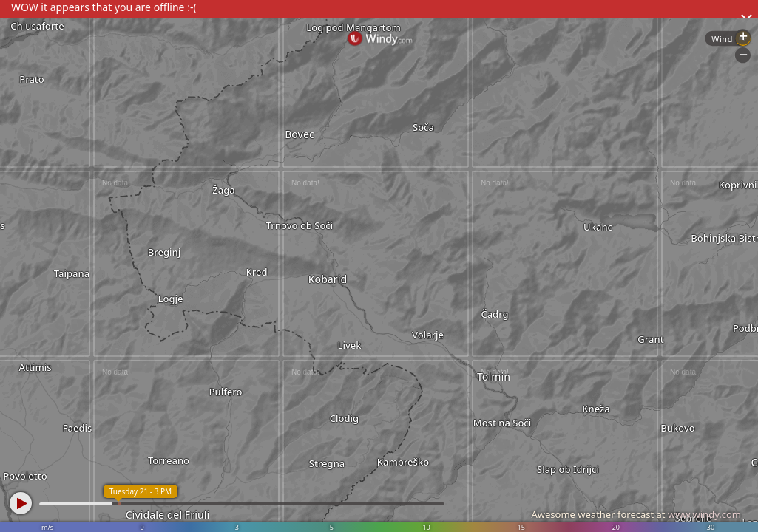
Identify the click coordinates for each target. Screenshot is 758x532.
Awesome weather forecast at (636, 514)
